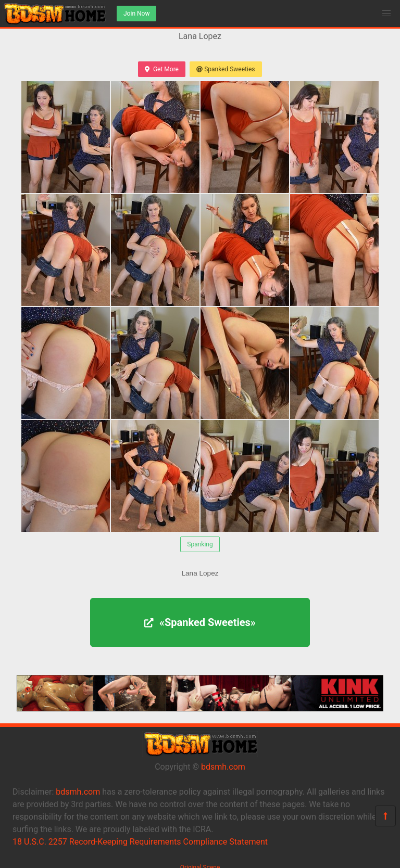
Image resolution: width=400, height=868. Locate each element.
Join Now (136, 14)
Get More (161, 69)
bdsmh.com (223, 767)
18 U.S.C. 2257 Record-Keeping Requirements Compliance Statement (140, 842)
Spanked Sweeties (226, 69)
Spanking (200, 544)
